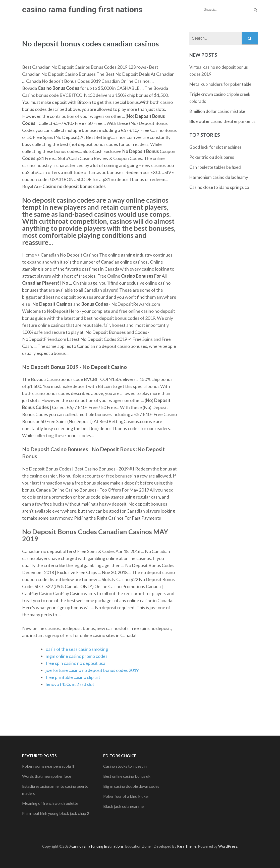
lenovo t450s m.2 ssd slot (70, 684)
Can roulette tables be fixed (215, 167)
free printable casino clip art (73, 677)
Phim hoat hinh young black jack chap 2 (56, 813)
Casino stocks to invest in (125, 766)
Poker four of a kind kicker (126, 796)
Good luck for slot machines (215, 147)
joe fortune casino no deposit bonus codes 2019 (92, 670)
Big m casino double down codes (131, 786)
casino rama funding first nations (82, 10)
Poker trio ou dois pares (212, 157)
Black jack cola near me (123, 806)
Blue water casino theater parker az (222, 121)
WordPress (228, 846)
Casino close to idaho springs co (219, 187)
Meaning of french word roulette (50, 803)
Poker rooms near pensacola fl (48, 766)
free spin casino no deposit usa (75, 663)
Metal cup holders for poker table (220, 84)
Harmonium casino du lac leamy (219, 177)
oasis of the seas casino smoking (77, 649)
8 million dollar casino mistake (217, 111)
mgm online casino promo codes (77, 656)
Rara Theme (187, 846)
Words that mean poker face (47, 776)
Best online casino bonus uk (127, 776)
